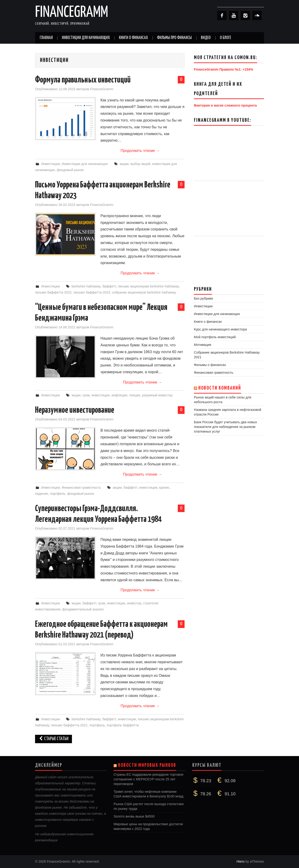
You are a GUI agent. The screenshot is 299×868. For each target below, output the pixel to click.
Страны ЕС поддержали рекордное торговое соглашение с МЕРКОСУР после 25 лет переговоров (148, 779)
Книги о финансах (133, 38)
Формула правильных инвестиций (83, 80)
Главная (46, 38)
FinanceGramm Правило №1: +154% (223, 69)
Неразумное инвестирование (75, 410)
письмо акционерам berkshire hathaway (148, 286)
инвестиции (101, 395)
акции (124, 164)
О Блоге (225, 38)
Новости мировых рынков (147, 765)
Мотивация (203, 345)
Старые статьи (53, 739)
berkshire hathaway (86, 286)
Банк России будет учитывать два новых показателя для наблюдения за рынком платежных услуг (225, 427)
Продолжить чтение (140, 151)
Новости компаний (220, 388)
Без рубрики (203, 298)
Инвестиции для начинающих (86, 38)
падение (42, 494)
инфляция (119, 395)
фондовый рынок (70, 170)
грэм (86, 395)
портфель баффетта (123, 725)
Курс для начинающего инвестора (220, 329)
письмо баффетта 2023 (92, 292)
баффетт (109, 286)
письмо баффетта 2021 (69, 725)
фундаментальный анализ (83, 609)
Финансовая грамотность (81, 488)
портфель (58, 494)
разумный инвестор (157, 395)
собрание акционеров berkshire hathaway (144, 292)
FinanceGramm (72, 13)
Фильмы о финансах (210, 365)
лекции (135, 395)
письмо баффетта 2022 (53, 292)
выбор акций (141, 164)
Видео (206, 38)
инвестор (134, 603)
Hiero (240, 861)
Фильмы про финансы (174, 38)
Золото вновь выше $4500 (134, 816)
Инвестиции (50, 164)
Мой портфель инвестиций (215, 337)
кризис (164, 488)
